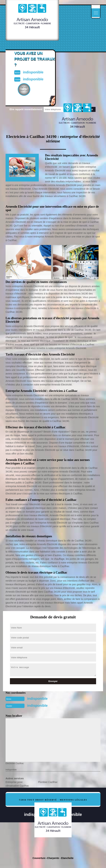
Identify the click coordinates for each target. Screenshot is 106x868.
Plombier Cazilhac (48, 782)
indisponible (37, 699)
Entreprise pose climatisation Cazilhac (17, 784)
